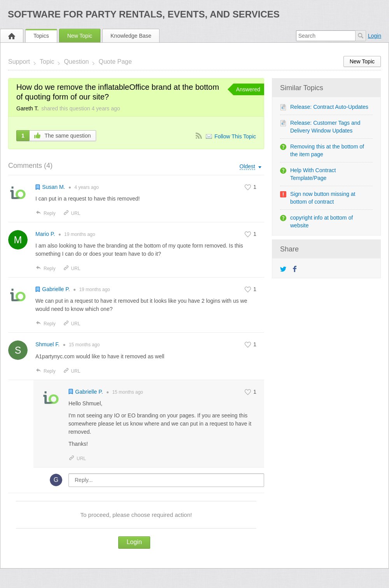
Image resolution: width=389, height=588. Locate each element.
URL (72, 213)
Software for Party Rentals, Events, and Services (144, 14)
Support (19, 62)
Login (375, 36)
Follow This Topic (235, 136)
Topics (41, 36)
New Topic (80, 36)
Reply (46, 213)
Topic (47, 62)
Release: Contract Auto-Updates (329, 107)
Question (76, 62)
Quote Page (115, 62)
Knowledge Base (131, 36)
